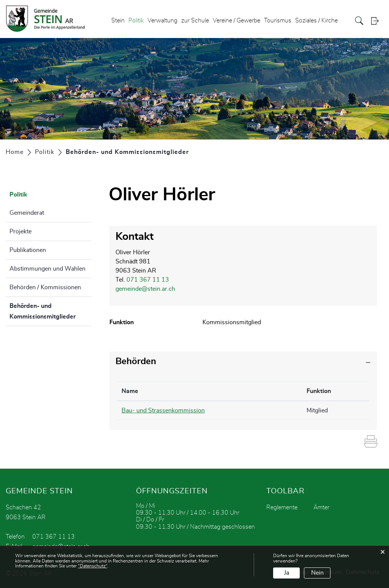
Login (377, 21)
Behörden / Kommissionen (45, 287)
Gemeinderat (27, 213)
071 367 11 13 (148, 280)
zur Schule (195, 21)
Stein (118, 21)
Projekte (21, 231)
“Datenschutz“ (93, 566)
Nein (317, 573)
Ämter (321, 507)
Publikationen (28, 250)
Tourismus (278, 21)
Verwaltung (162, 21)
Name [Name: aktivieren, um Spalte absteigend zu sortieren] (130, 391)
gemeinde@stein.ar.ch (145, 289)
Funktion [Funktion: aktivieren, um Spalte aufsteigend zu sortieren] (319, 391)
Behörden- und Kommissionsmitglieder (51, 311)
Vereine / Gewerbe (236, 21)
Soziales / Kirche (316, 21)
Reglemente (282, 507)
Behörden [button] (136, 361)
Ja (287, 573)
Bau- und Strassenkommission (163, 410)
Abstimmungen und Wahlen (47, 269)
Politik (136, 21)
